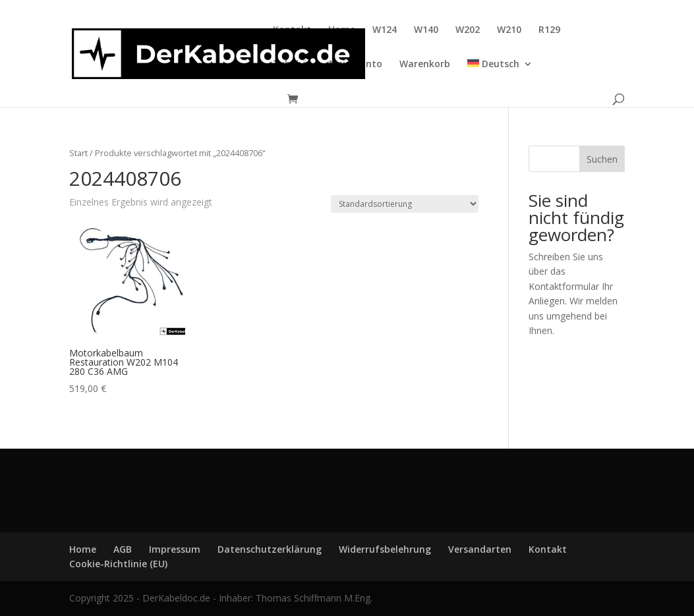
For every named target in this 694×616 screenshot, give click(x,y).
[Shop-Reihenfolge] (405, 204)
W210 (509, 30)
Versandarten (480, 549)
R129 (549, 30)
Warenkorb (425, 65)
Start (78, 153)
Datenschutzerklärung (270, 549)
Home (342, 30)
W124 (385, 30)
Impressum (175, 549)
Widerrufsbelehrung (385, 549)
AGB (123, 549)
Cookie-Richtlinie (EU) (118, 564)
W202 (468, 30)
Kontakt (292, 30)
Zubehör (292, 65)
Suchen (602, 159)
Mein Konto (356, 65)
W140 (426, 30)
